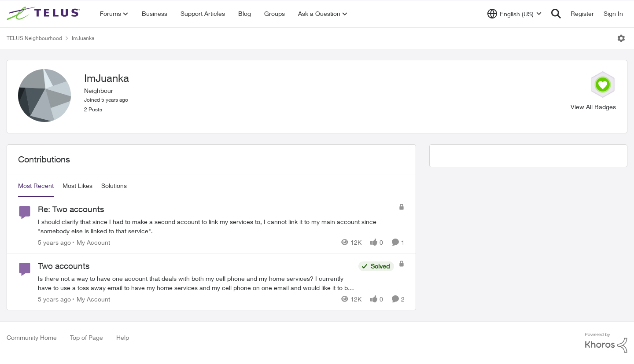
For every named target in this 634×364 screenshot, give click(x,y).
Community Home (32, 337)
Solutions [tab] (114, 186)
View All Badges (593, 107)
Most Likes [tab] (77, 186)
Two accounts (64, 266)
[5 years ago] (54, 242)
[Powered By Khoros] (606, 343)
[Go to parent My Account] (91, 242)
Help (123, 337)
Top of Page (87, 337)
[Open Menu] (621, 38)
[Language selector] (514, 14)
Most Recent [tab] (36, 186)
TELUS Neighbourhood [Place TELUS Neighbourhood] (34, 38)
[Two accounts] (196, 283)
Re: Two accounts (71, 209)
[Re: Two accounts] (216, 226)
